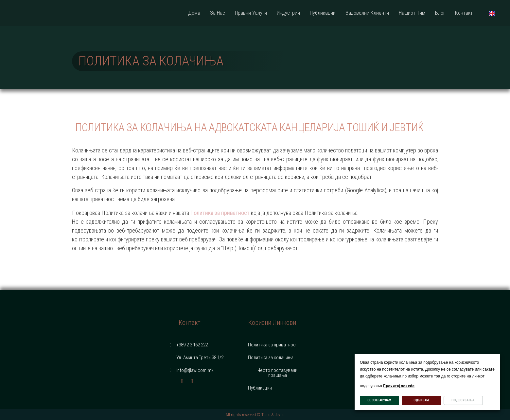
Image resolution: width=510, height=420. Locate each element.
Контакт (464, 13)
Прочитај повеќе (399, 386)
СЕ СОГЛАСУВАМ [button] (379, 400)
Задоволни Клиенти (367, 13)
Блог (440, 13)
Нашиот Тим (412, 13)
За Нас (218, 13)
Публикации (323, 13)
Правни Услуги (251, 13)
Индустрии (288, 13)
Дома (194, 13)
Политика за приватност (220, 213)
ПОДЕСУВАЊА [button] (463, 400)
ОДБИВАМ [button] (421, 400)
